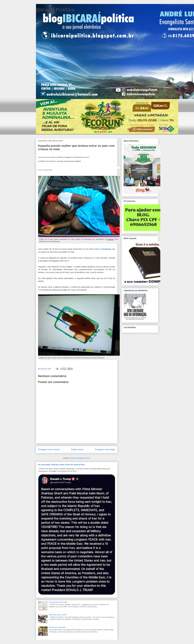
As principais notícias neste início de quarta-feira (61, 465)
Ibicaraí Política (55, 10)
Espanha (107, 249)
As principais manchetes (58, 602)
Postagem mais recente (49, 449)
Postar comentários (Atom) (80, 458)
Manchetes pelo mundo (58, 615)
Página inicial (77, 449)
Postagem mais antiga (105, 449)
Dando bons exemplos (57, 627)
